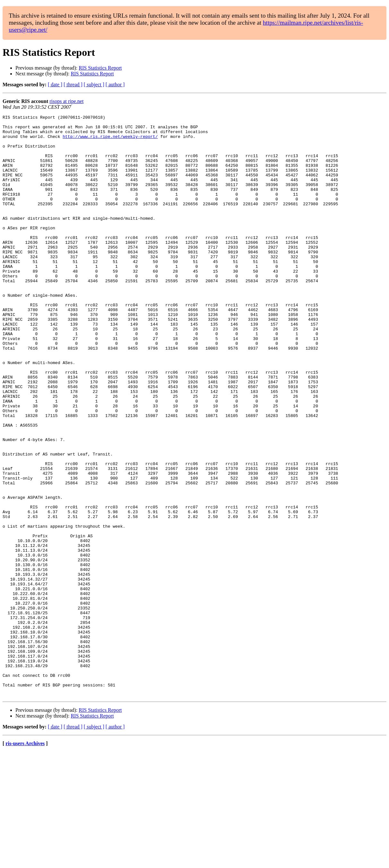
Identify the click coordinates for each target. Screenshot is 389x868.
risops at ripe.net (66, 101)
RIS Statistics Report (100, 68)
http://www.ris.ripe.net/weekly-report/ (110, 141)
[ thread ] (73, 85)
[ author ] (115, 85)
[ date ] (55, 85)
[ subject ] (94, 85)
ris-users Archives (25, 860)
